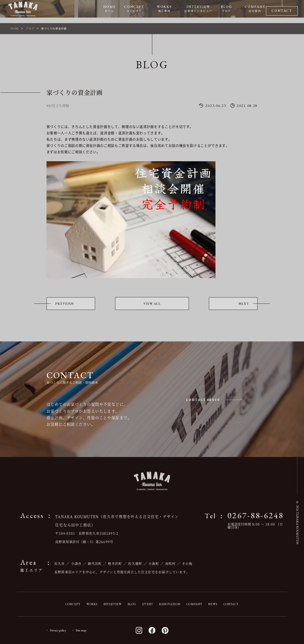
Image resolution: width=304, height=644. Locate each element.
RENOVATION (170, 604)
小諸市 (76, 563)
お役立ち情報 (59, 105)
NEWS (213, 604)
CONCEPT (73, 604)
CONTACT (231, 604)
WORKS (92, 604)
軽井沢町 (115, 563)
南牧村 (171, 563)
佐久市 (60, 563)
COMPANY (194, 604)
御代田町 (95, 563)
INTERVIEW (113, 604)
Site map (81, 630)
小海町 (154, 563)
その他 (187, 563)
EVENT (148, 604)
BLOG (132, 604)
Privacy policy (58, 630)
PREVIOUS (65, 304)
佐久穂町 (135, 563)
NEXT (244, 304)
